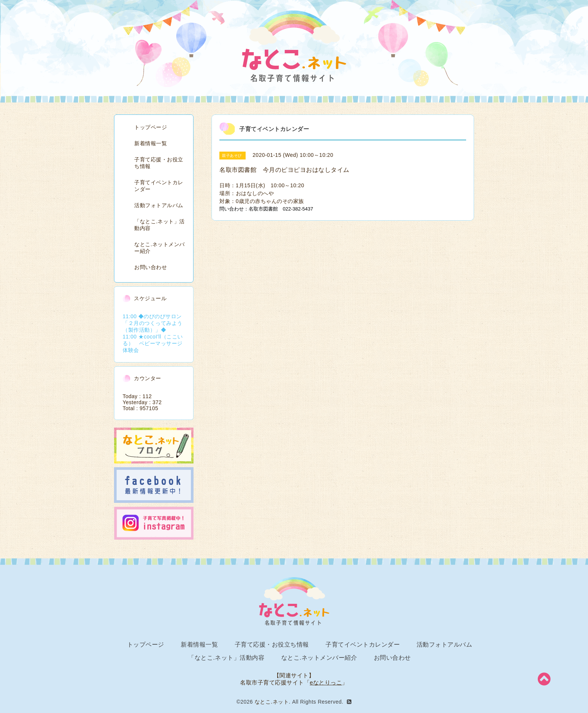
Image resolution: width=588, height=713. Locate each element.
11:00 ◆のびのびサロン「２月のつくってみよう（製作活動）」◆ (153, 323)
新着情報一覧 (151, 143)
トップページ (151, 127)
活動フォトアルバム (159, 205)
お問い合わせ (151, 267)
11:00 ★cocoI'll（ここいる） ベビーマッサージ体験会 (153, 343)
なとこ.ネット (272, 702)
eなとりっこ (326, 682)
